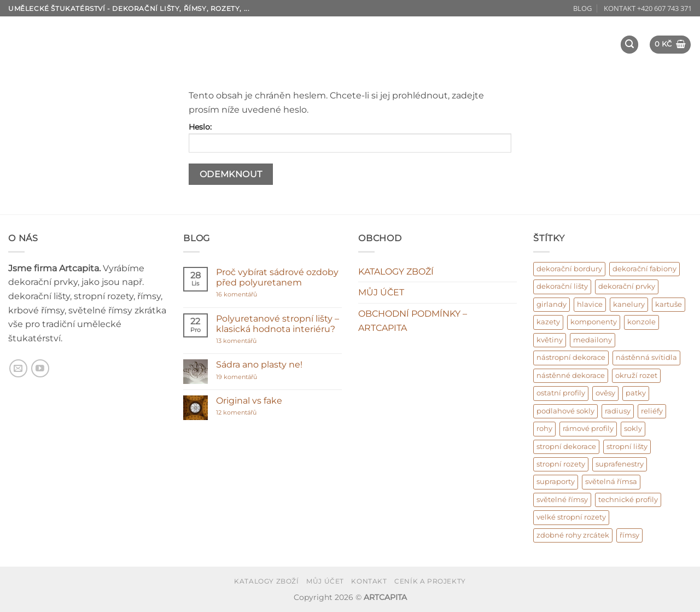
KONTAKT (369, 581)
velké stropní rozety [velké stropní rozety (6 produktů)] (571, 517)
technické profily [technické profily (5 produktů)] (628, 500)
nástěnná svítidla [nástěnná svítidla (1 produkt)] (646, 357)
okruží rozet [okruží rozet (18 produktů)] (636, 375)
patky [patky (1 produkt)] (636, 393)
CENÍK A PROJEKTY (430, 581)
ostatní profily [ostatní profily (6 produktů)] (561, 393)
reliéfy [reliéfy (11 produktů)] (652, 411)
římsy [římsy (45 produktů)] (629, 535)
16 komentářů (257, 295)
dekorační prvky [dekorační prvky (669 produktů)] (627, 286)
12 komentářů (248, 413)
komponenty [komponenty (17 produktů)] (594, 322)
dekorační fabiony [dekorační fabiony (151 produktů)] (644, 269)
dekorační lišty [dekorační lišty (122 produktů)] (562, 286)
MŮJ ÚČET (381, 292)
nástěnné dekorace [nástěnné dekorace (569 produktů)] (571, 375)
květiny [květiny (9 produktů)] (550, 340)
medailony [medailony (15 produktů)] (593, 340)
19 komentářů (248, 377)
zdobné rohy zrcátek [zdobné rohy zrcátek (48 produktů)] (573, 535)
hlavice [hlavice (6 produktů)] (590, 304)
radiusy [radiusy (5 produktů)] (618, 411)
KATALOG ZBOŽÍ (332, 35)
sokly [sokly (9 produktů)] (633, 429)
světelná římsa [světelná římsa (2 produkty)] (611, 482)
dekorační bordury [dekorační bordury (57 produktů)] (569, 269)
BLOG (582, 8)
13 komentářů (258, 341)
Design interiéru (571, 35)
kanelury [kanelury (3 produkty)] (629, 304)
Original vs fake (249, 401)
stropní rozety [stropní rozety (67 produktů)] (561, 464)
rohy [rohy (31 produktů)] (544, 429)
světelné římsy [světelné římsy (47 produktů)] (562, 500)
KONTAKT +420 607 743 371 (648, 8)
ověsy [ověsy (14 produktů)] (605, 393)
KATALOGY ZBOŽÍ (396, 272)
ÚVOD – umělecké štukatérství (155, 35)
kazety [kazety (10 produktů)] (548, 322)
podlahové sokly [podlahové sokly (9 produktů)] (565, 411)
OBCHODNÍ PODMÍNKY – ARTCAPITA (413, 321)
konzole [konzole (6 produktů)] (641, 322)
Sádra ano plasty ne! (259, 365)
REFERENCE (121, 54)
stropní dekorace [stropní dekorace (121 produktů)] (566, 447)
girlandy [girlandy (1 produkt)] (552, 304)
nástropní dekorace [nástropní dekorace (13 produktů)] (571, 357)
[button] (629, 45)
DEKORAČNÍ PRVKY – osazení (451, 35)
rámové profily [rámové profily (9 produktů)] (588, 429)
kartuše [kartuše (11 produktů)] (669, 304)
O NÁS (259, 35)
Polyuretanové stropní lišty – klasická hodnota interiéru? (278, 324)
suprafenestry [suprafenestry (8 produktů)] (620, 464)
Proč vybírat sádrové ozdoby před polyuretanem (277, 277)
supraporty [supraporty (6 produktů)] (556, 482)
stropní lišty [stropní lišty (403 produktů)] (627, 447)
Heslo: (350, 137)
